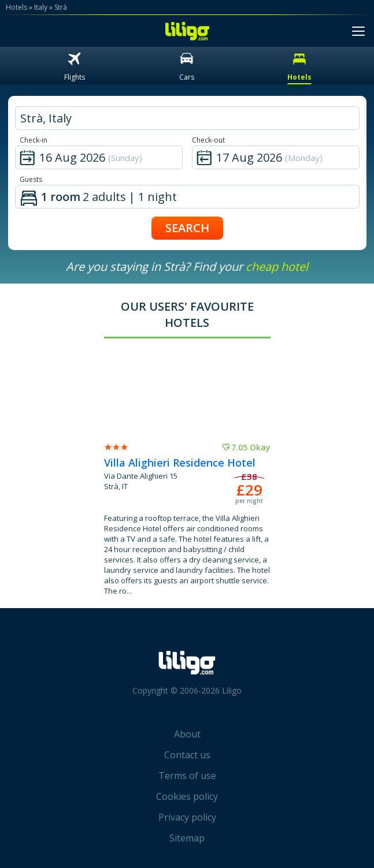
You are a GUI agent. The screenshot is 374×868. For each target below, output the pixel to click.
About (187, 734)
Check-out (208, 140)
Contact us (187, 755)
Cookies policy (187, 796)
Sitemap (187, 838)
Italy (41, 7)
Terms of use (187, 776)
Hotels (16, 7)
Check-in (34, 140)
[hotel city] (187, 118)
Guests (31, 179)
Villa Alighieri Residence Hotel (180, 463)
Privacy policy (187, 817)
